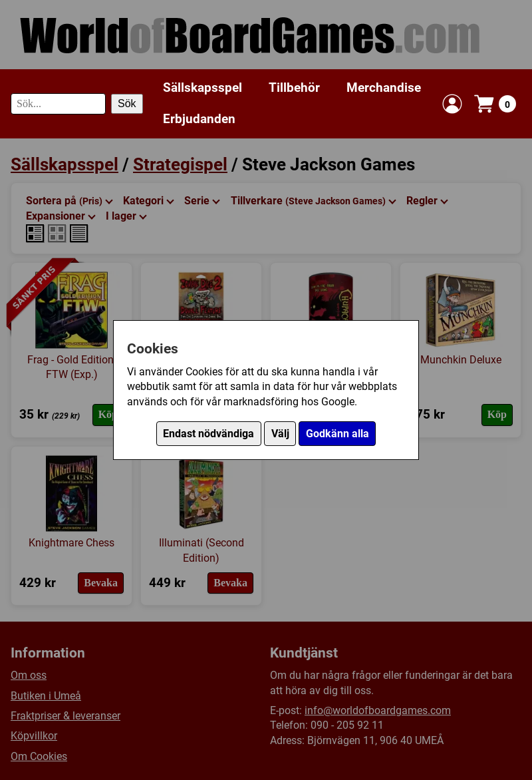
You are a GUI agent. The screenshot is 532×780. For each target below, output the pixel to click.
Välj (280, 434)
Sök (127, 103)
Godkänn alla (337, 434)
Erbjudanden (199, 119)
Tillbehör (294, 88)
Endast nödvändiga (208, 434)
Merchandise (384, 88)
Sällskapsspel (202, 88)
